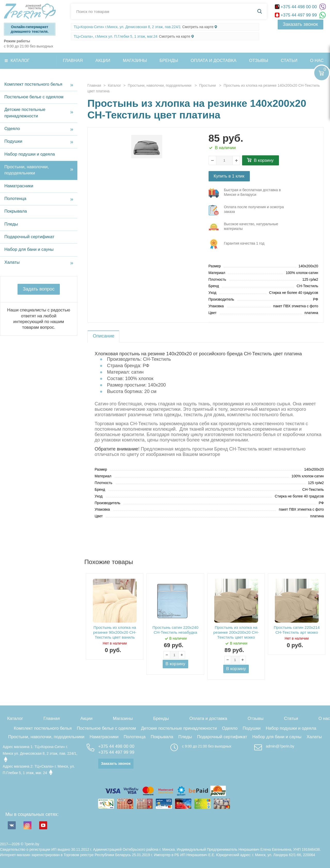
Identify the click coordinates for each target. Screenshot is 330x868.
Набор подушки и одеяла (30, 154)
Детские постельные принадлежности (25, 113)
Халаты (12, 262)
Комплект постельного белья (33, 84)
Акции (103, 61)
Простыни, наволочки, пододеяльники (27, 170)
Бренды (169, 61)
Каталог (20, 61)
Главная (73, 61)
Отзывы (259, 61)
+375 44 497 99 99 (296, 15)
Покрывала (16, 211)
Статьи (289, 61)
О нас (324, 718)
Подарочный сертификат (29, 237)
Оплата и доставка (214, 61)
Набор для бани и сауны (29, 249)
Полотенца (15, 199)
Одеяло (12, 129)
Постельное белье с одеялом (34, 97)
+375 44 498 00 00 (296, 7)
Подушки (13, 141)
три (249, 193)
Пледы (11, 224)
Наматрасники (19, 186)
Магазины (135, 61)
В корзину (264, 160)
